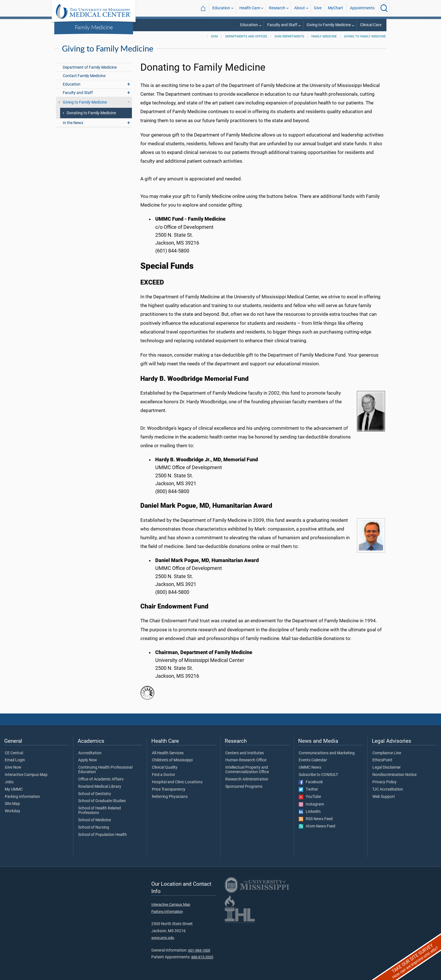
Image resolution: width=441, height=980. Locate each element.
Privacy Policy (384, 782)
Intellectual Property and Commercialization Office (247, 770)
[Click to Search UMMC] (384, 8)
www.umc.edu (163, 938)
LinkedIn (310, 812)
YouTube (310, 797)
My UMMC (14, 789)
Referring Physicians (170, 797)
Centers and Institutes (245, 753)
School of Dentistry (95, 794)
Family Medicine (94, 27)
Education (221, 8)
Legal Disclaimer (387, 768)
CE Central (14, 753)
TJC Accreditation (388, 789)
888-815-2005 (202, 957)
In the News (73, 123)
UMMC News (310, 768)
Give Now (13, 768)
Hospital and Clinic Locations (177, 782)
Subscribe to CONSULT (318, 775)
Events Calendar (313, 760)
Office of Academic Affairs (101, 779)
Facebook (311, 782)
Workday (13, 811)
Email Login (15, 760)
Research (277, 8)
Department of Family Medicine (90, 67)
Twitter (308, 789)
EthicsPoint (382, 760)
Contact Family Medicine (84, 76)
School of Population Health (103, 835)
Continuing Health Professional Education (105, 770)
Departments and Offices (246, 36)
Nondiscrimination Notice (394, 775)
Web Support (384, 797)
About (300, 8)
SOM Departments (289, 36)
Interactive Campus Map (26, 775)
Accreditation (90, 753)
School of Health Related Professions (100, 811)
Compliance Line (387, 753)
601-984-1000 (199, 950)
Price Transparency (169, 789)
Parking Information (22, 797)
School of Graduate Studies (102, 801)
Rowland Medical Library (100, 787)
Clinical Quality (165, 768)
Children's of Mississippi (172, 760)
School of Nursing (94, 827)
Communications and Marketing (327, 753)
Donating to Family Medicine (91, 113)
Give (318, 8)
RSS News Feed (316, 819)
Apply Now (88, 760)
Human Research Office (246, 760)
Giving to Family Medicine (329, 25)
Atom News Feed (317, 826)
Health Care (250, 8)
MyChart (336, 8)
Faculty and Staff (282, 25)
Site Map (12, 804)
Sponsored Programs (244, 787)
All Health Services (168, 753)
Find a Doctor (164, 775)
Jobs (9, 782)
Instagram (311, 804)
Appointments (362, 8)
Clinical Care (371, 25)
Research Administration (247, 779)
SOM (214, 36)
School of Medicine (94, 820)
